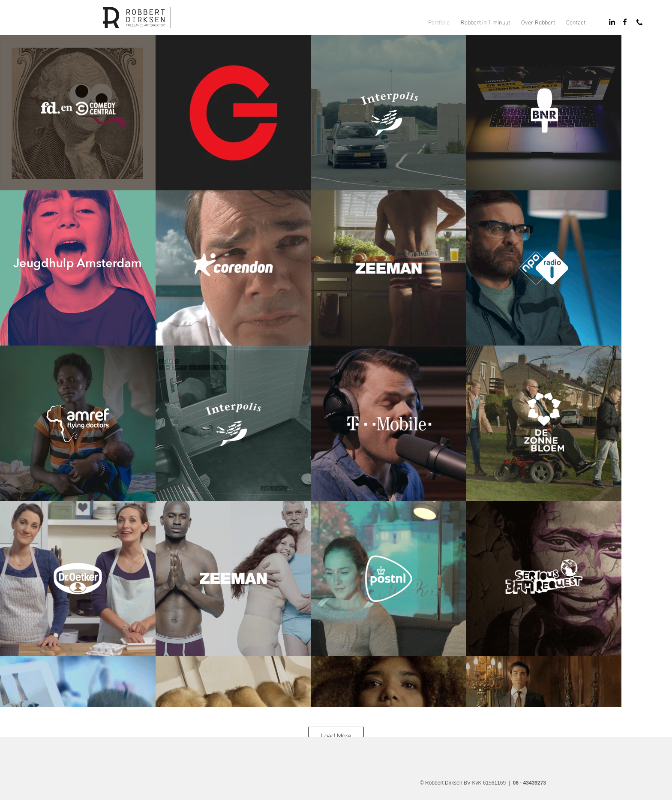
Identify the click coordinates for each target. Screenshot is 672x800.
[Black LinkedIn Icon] (612, 22)
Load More (336, 736)
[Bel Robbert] (639, 22)
